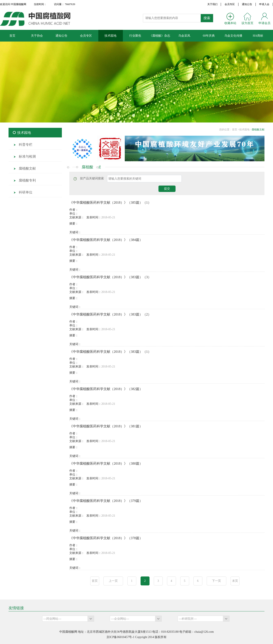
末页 (235, 581)
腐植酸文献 (258, 130)
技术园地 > (245, 130)
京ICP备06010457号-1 (120, 637)
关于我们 (212, 4)
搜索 (207, 18)
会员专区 (230, 4)
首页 (95, 581)
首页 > (236, 130)
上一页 (113, 581)
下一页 (216, 581)
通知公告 (247, 4)
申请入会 (264, 4)
